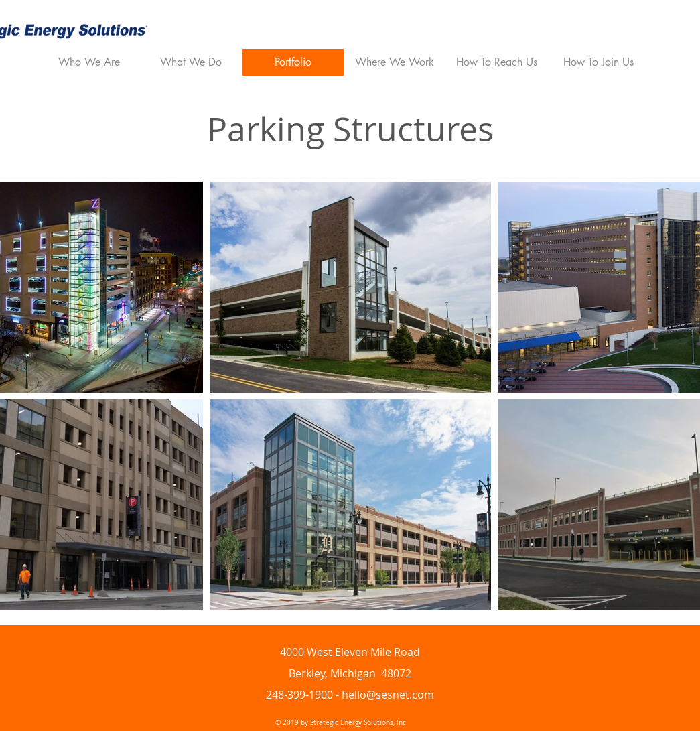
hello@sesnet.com (388, 695)
